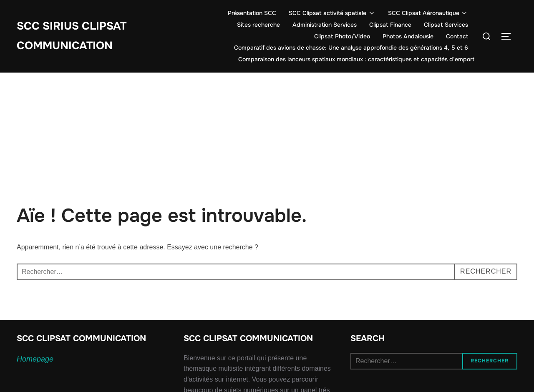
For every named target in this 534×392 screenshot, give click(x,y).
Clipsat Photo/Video (342, 36)
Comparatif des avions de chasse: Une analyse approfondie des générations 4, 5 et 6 (351, 48)
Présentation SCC (252, 13)
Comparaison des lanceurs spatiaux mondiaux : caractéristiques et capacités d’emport (356, 59)
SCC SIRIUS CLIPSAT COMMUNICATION (72, 36)
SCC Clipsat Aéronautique (428, 13)
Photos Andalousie (408, 36)
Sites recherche (258, 25)
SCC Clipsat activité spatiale (332, 13)
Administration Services (325, 25)
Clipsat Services (446, 25)
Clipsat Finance (390, 25)
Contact (457, 36)
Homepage (35, 359)
